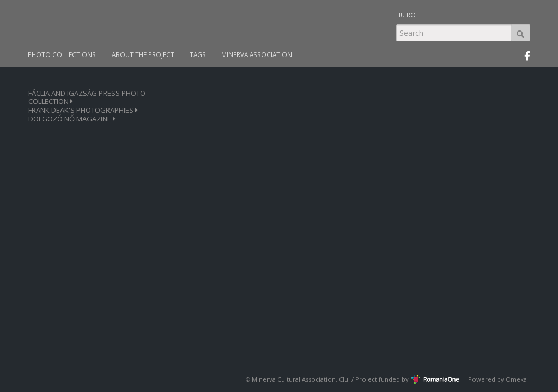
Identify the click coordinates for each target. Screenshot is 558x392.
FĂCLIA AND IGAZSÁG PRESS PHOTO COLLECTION (87, 97)
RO (411, 15)
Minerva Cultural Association (294, 379)
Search (520, 33)
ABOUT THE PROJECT (143, 55)
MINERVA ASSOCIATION (257, 55)
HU (401, 15)
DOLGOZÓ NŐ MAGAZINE (72, 119)
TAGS (198, 55)
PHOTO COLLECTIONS (62, 55)
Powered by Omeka (498, 379)
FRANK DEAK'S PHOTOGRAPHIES (83, 110)
